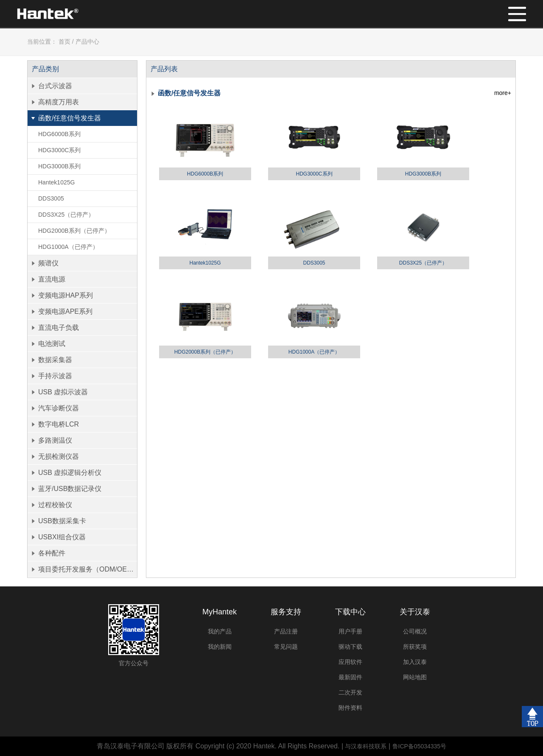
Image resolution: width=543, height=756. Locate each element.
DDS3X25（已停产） (66, 215)
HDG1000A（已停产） (68, 247)
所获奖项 (415, 647)
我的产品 (220, 631)
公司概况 (415, 631)
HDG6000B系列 (59, 134)
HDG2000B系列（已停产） (74, 231)
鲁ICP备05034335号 (420, 746)
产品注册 (286, 631)
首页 (64, 42)
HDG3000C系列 (59, 150)
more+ (503, 93)
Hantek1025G (56, 182)
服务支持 (286, 612)
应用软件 (350, 662)
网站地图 (415, 677)
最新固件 (350, 677)
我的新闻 (220, 647)
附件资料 (350, 708)
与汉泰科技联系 (366, 746)
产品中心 (87, 42)
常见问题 (286, 647)
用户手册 (350, 631)
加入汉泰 (415, 662)
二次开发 (350, 692)
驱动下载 (350, 647)
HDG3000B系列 (59, 166)
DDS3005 (51, 198)
